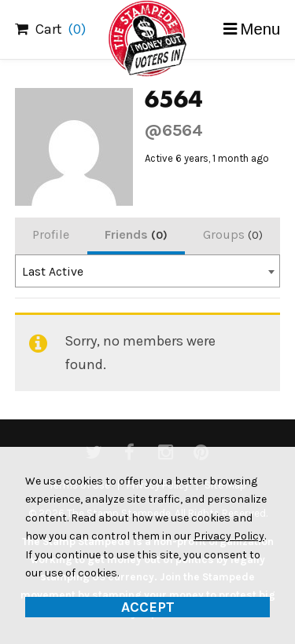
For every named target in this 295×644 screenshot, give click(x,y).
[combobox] (148, 271)
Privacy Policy (229, 536)
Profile (51, 234)
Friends (136, 234)
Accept (148, 607)
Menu (261, 29)
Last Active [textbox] (53, 272)
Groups (233, 234)
